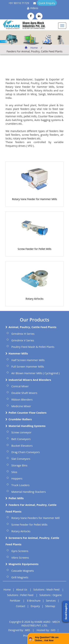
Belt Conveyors (21, 439)
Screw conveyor (21, 432)
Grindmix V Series (23, 340)
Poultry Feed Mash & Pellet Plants (33, 347)
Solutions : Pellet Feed (20, 595)
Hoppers (17, 478)
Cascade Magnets (23, 571)
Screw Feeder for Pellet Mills (34, 249)
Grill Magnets (20, 577)
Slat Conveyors (21, 459)
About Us (22, 590)
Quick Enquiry (47, 3)
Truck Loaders (21, 485)
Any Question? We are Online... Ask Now (47, 639)
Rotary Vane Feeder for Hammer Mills (34, 199)
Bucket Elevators (22, 446)
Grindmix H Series (23, 334)
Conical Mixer (20, 386)
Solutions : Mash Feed (46, 590)
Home (31, 48)
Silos (14, 472)
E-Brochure (34, 601)
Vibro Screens (20, 558)
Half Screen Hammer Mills (28, 360)
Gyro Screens (20, 551)
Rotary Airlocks (34, 299)
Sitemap (50, 606)
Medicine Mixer (21, 406)
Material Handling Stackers (29, 492)
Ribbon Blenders (22, 399)
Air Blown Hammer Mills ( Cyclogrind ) (36, 373)
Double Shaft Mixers (24, 393)
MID (28, 630)
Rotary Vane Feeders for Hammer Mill (36, 518)
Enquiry (35, 606)
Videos (34, 8)
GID (53, 630)
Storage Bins (19, 465)
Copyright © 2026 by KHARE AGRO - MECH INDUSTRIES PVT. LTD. (34, 624)
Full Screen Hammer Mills (28, 366)
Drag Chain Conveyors (26, 452)
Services (51, 601)
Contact (21, 606)
